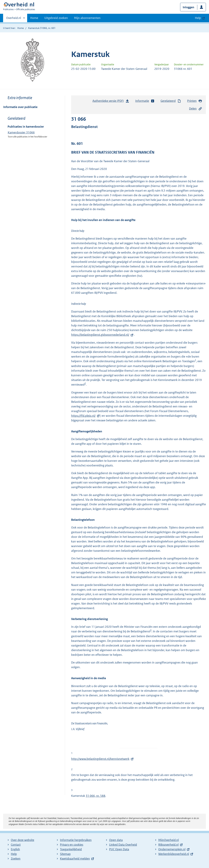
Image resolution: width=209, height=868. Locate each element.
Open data (116, 840)
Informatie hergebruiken (76, 840)
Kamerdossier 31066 (21, 132)
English (15, 849)
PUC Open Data (119, 849)
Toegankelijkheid (71, 849)
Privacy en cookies (72, 845)
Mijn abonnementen (87, 18)
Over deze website (23, 840)
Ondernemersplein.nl (172, 849)
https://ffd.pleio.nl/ (86, 416)
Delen (196, 109)
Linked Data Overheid (123, 845)
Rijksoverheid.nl (168, 845)
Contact (16, 845)
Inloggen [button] (188, 7)
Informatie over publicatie (20, 107)
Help (14, 854)
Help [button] (198, 18)
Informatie (145, 101)
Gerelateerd (171, 101)
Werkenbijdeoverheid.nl (174, 854)
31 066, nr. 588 (96, 796)
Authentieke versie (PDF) (111, 102)
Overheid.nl (14, 19)
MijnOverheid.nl (169, 840)
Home (34, 18)
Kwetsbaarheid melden (75, 859)
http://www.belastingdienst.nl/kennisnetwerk (100, 759)
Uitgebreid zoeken (56, 18)
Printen (195, 101)
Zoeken (16, 859)
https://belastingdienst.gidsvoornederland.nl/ (103, 335)
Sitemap (65, 854)
